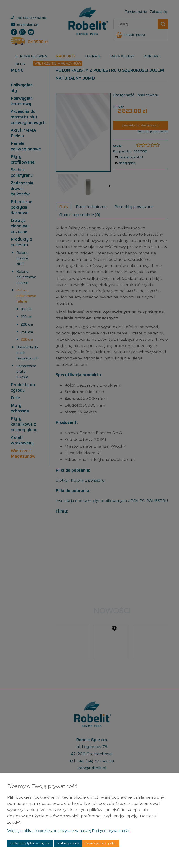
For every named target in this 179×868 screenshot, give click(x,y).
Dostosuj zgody (68, 843)
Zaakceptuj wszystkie (101, 843)
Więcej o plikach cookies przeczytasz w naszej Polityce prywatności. (74, 831)
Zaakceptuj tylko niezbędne (30, 843)
